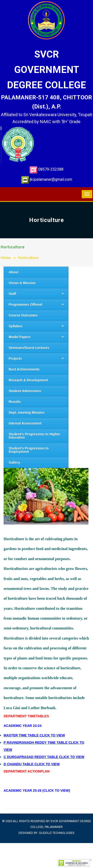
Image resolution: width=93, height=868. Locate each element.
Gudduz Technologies (57, 833)
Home (6, 258)
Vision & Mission (22, 283)
